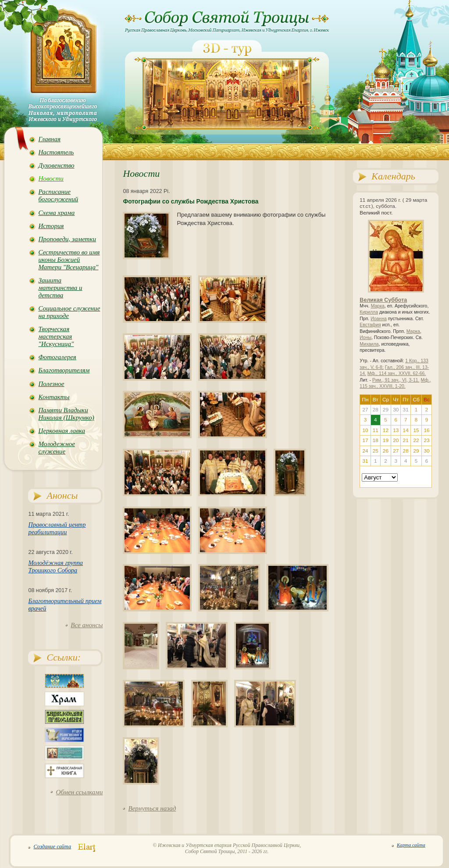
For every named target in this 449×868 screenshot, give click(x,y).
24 (365, 451)
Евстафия (370, 325)
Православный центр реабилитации (57, 528)
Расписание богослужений (58, 195)
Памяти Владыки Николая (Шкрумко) (66, 414)
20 (396, 440)
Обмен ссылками (79, 792)
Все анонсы (87, 625)
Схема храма (56, 213)
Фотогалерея (57, 357)
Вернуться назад (152, 808)
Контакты (54, 397)
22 (416, 440)
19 (386, 440)
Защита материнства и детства (60, 288)
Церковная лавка (62, 431)
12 (386, 430)
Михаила (369, 344)
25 (376, 451)
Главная (49, 139)
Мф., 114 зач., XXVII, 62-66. (397, 373)
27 (396, 451)
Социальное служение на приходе (69, 312)
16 (426, 430)
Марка (378, 306)
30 (426, 451)
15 (416, 430)
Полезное (51, 384)
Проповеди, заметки (67, 239)
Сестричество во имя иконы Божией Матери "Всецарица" (69, 260)
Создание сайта (52, 847)
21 (406, 440)
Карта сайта (411, 845)
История (51, 226)
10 (365, 430)
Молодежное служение (56, 448)
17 (365, 440)
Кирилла (369, 312)
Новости (51, 179)
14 (406, 430)
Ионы (365, 338)
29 (416, 451)
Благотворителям (64, 370)
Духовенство (56, 165)
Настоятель (56, 152)
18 (376, 440)
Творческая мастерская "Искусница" (56, 336)
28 (406, 451)
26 (386, 451)
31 (365, 461)
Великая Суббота (383, 300)
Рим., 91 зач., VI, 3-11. (396, 380)
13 (396, 430)
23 (426, 440)
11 (376, 430)
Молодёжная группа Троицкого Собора (55, 566)
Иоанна (379, 319)
